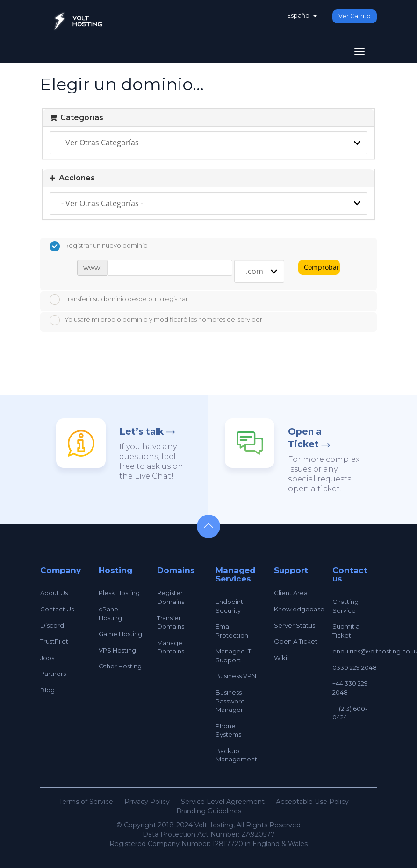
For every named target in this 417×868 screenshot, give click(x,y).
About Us (54, 593)
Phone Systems (228, 730)
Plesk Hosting (119, 593)
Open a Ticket (305, 438)
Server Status (295, 625)
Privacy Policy (147, 802)
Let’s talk (141, 432)
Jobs (47, 658)
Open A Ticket (296, 641)
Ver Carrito (355, 16)
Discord (52, 625)
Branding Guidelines (209, 811)
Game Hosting (120, 634)
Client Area (291, 593)
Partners (53, 674)
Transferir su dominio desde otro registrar (119, 300)
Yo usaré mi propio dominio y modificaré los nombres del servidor (156, 320)
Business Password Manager (230, 701)
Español (302, 16)
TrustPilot (54, 641)
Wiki (280, 658)
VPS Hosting (117, 650)
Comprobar (322, 267)
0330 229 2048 (355, 667)
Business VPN (236, 676)
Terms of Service (86, 802)
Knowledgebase (299, 609)
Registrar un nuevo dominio (99, 246)
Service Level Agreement (223, 802)
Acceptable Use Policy (312, 802)
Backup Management (236, 755)
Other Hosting (120, 666)
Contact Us (57, 609)
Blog (47, 690)
